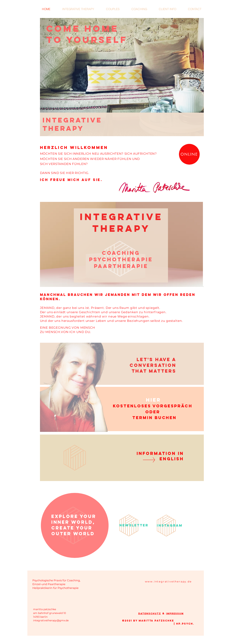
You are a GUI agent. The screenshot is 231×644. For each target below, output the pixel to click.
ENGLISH (172, 459)
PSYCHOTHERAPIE (121, 259)
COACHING (121, 253)
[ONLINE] (189, 154)
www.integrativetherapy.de (168, 582)
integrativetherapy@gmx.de (51, 620)
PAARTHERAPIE (121, 266)
